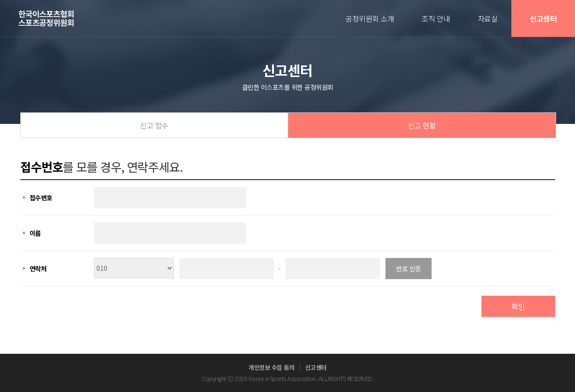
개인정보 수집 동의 (271, 367)
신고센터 (543, 18)
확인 (518, 306)
